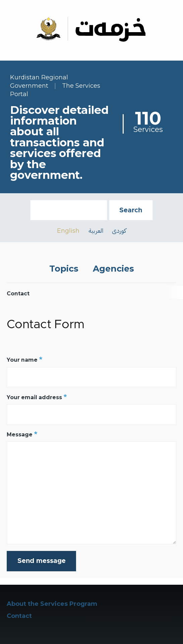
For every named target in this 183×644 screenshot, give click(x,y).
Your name (22, 360)
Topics (64, 269)
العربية (96, 231)
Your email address (34, 397)
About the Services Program (52, 604)
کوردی (119, 231)
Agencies (113, 269)
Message (20, 435)
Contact (19, 616)
